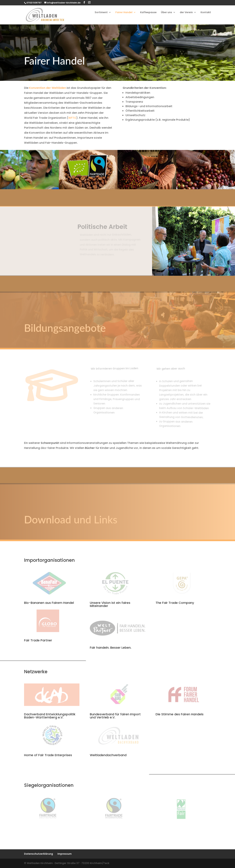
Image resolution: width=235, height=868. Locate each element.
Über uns (166, 13)
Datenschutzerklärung (39, 854)
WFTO (72, 118)
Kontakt (206, 13)
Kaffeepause (148, 13)
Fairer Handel (124, 13)
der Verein (186, 13)
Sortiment (101, 13)
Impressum (65, 854)
